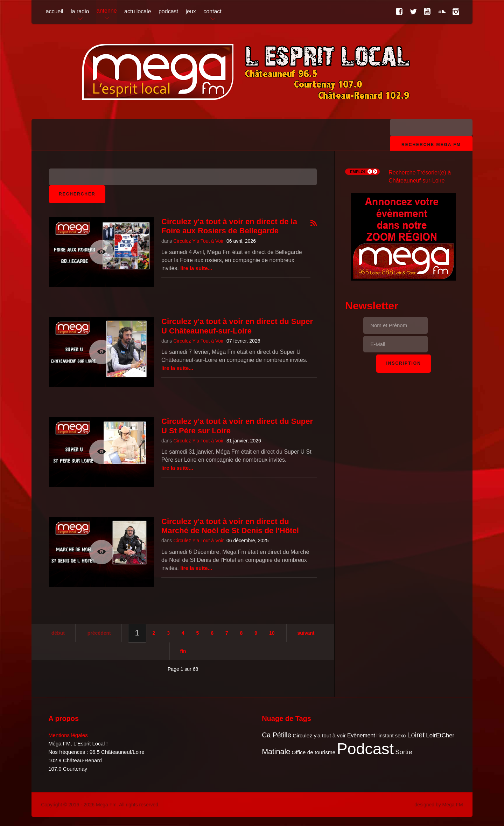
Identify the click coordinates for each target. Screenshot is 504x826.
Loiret (416, 735)
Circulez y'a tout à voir (319, 735)
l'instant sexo (391, 736)
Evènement (361, 735)
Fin (183, 651)
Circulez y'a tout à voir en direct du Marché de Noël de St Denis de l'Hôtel (230, 526)
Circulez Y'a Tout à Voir (198, 241)
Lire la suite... (196, 268)
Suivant (306, 633)
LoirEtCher (440, 735)
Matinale (276, 752)
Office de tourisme (313, 752)
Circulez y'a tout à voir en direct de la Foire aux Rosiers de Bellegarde (229, 226)
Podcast (366, 749)
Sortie (404, 752)
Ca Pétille (276, 735)
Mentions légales (68, 735)
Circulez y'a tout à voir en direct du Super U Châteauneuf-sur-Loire (237, 326)
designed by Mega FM (439, 805)
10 (272, 633)
